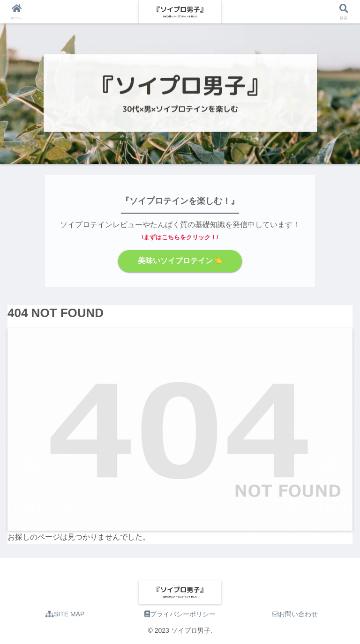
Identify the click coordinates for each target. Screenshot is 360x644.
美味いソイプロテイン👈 (180, 261)
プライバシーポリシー (180, 614)
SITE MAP (65, 614)
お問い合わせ (295, 614)
